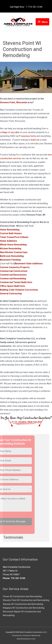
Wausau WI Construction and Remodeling (23, 604)
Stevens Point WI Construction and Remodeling (26, 600)
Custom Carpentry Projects (15, 267)
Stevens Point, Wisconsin (14, 102)
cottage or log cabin (10, 132)
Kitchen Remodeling (11, 249)
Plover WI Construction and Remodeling (22, 596)
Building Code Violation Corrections (19, 290)
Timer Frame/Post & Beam (14, 237)
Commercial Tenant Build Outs (16, 282)
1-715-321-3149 (34, 7)
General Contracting (11, 294)
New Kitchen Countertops (14, 252)
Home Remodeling (10, 230)
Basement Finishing (10, 260)
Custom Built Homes (11, 233)
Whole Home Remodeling (13, 245)
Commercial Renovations (13, 275)
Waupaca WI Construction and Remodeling (24, 608)
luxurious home (28, 136)
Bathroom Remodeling (12, 256)
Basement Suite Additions (29, 264)
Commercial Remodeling (13, 279)
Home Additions (9, 241)
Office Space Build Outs (13, 286)
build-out (35, 140)
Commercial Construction (14, 271)
